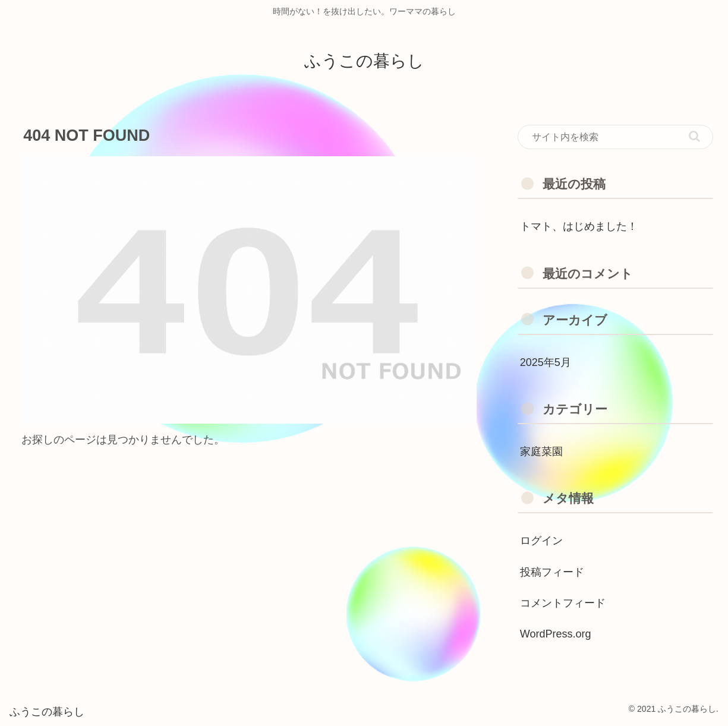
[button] (694, 136)
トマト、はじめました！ (579, 226)
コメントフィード (563, 603)
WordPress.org (556, 634)
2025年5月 (546, 362)
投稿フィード (552, 572)
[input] (615, 137)
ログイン (541, 541)
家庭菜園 (541, 452)
